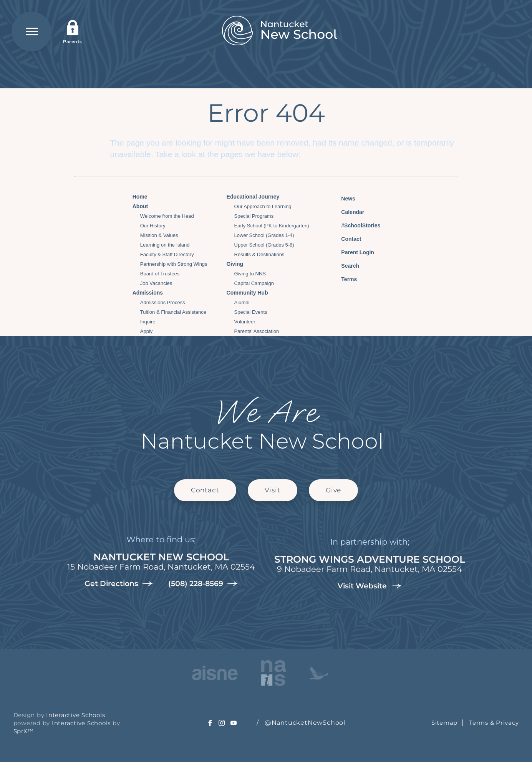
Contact (345, 239)
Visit (273, 490)
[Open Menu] (31, 31)
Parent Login (352, 251)
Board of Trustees (160, 274)
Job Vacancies (156, 283)
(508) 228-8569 (203, 584)
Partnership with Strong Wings (174, 264)
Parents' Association (257, 331)
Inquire (148, 322)
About (140, 206)
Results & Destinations (259, 254)
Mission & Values (159, 235)
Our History (153, 226)
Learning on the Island (165, 245)
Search (344, 265)
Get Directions (119, 584)
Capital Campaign (254, 283)
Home (140, 197)
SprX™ (24, 731)
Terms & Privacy (494, 723)
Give (333, 490)
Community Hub (247, 293)
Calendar (347, 211)
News (342, 197)
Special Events (251, 312)
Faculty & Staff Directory (167, 254)
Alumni (242, 302)
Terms (344, 278)
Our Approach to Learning (263, 206)
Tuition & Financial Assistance (173, 312)
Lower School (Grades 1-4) (264, 235)
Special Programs (254, 216)
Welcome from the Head (167, 216)
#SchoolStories (355, 225)
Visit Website (370, 586)
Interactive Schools (75, 715)
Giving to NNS (250, 274)
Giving (235, 264)
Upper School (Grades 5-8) (264, 245)
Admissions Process (163, 302)
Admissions (148, 293)
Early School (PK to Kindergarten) (272, 226)
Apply (147, 331)
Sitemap (444, 723)
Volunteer (245, 322)
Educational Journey (253, 197)
